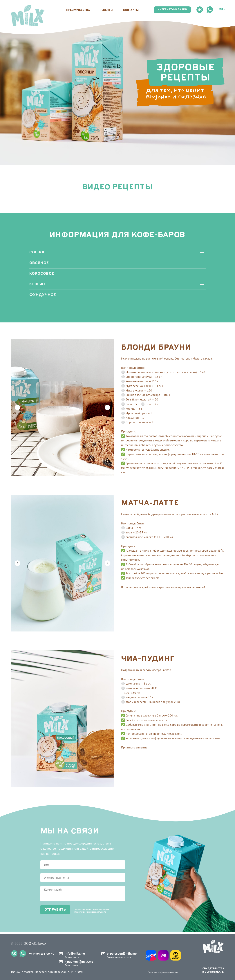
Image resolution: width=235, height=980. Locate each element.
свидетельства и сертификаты (213, 970)
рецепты (106, 10)
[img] (28, 15)
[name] (83, 865)
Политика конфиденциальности (163, 972)
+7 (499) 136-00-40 (42, 954)
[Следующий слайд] (107, 407)
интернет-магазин (172, 10)
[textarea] (83, 894)
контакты (131, 10)
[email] (83, 878)
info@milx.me (75, 953)
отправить (55, 910)
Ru (221, 9)
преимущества (78, 10)
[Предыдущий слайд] (17, 407)
